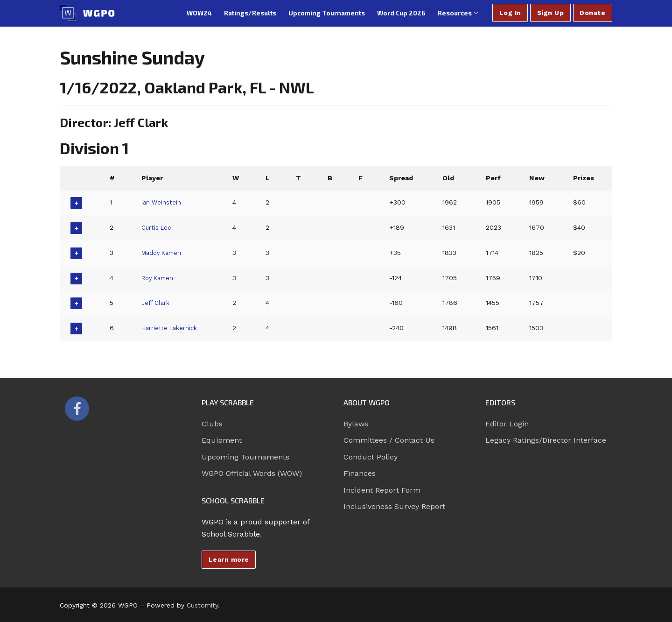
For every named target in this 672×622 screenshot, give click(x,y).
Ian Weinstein (163, 202)
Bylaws (356, 424)
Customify (202, 605)
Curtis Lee (157, 227)
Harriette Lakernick (172, 328)
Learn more (229, 559)
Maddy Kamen (164, 253)
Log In (510, 13)
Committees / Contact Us (389, 440)
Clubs (212, 424)
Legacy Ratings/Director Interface (546, 440)
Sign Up (551, 13)
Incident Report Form (382, 490)
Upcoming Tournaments (245, 457)
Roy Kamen (159, 278)
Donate (592, 13)
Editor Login (507, 424)
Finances (360, 473)
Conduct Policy (371, 457)
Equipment (222, 440)
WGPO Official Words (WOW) (252, 473)
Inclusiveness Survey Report (394, 506)
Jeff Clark (157, 303)
